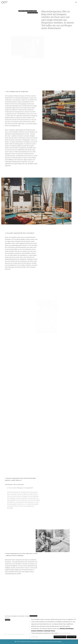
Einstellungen (35, 637)
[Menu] (75, 2)
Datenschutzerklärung (65, 633)
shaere (64, 60)
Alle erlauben (71, 637)
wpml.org (28, 642)
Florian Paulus (40, 616)
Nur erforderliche (60, 637)
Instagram (14, 620)
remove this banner (58, 642)
